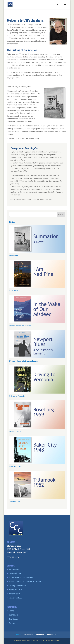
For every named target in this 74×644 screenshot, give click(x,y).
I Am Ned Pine (15, 573)
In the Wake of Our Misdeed (21, 577)
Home (11, 611)
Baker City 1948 (16, 594)
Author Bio (13, 615)
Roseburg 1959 (15, 590)
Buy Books (13, 619)
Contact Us (13, 623)
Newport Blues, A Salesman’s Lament (25, 581)
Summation (14, 569)
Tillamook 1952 (15, 598)
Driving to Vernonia (17, 586)
